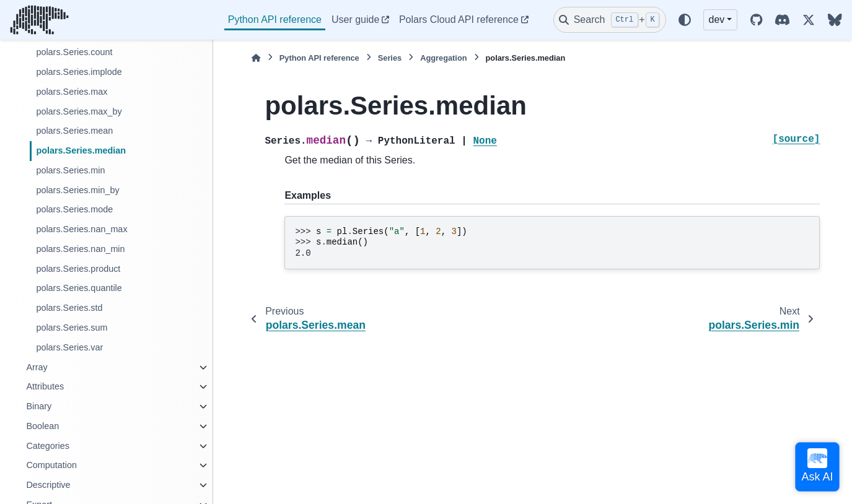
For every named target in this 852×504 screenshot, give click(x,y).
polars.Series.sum (72, 328)
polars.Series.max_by (79, 111)
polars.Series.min (70, 170)
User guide (355, 20)
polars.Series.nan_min (80, 249)
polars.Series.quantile (79, 288)
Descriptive (48, 485)
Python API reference (275, 20)
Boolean (42, 426)
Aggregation (443, 58)
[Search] (610, 20)
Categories (48, 446)
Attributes (45, 386)
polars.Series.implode (79, 72)
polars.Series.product (78, 269)
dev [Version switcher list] (717, 20)
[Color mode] (685, 20)
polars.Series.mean (74, 131)
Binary (39, 406)
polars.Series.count (74, 52)
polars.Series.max (72, 92)
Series (390, 58)
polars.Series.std (69, 308)
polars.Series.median (81, 150)
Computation (51, 465)
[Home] (256, 58)
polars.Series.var (69, 347)
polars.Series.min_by (77, 190)
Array (37, 367)
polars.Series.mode (74, 209)
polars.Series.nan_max (81, 229)
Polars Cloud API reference (459, 20)
